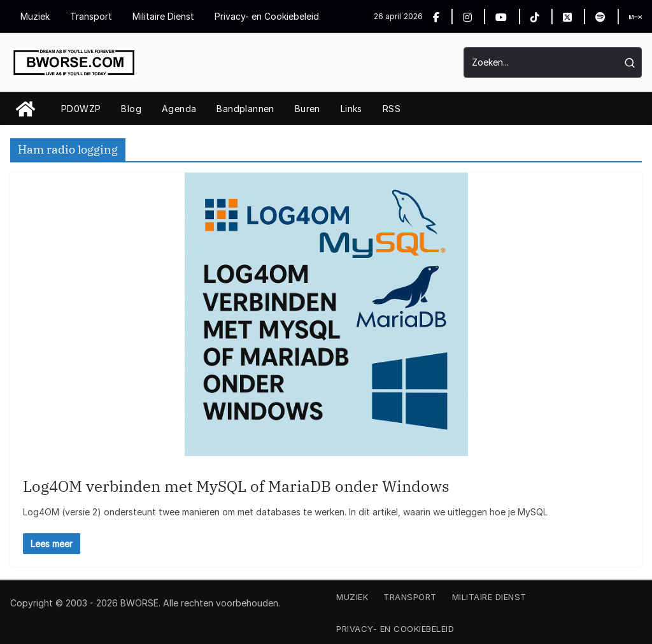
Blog (131, 109)
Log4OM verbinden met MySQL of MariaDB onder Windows (236, 486)
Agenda (179, 109)
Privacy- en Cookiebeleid (267, 16)
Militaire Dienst (163, 16)
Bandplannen (245, 109)
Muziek (35, 16)
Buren (308, 109)
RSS (392, 109)
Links (351, 109)
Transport (91, 16)
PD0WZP (81, 109)
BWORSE (139, 603)
